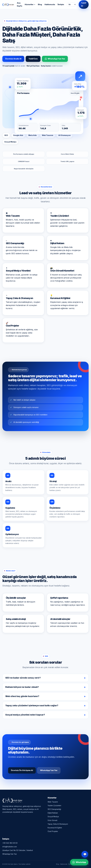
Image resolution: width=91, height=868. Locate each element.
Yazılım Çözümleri (54, 805)
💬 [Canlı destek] (85, 854)
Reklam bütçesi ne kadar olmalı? (22, 688)
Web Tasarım (53, 802)
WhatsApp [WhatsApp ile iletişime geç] (79, 862)
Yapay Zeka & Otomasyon (58, 824)
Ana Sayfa (19, 4)
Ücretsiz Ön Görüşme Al (22, 771)
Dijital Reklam (53, 813)
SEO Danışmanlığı (54, 809)
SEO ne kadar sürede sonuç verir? (23, 679)
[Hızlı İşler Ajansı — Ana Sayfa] (8, 5)
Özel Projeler (53, 831)
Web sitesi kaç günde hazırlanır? (22, 697)
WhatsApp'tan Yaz (55, 59)
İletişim (61, 4)
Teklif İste (33, 59)
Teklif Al (84, 4)
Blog (40, 4)
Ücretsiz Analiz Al (13, 59)
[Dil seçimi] (71, 5)
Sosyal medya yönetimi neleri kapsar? (25, 716)
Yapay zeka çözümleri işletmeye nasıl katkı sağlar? (32, 706)
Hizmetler (30, 4)
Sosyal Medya (53, 817)
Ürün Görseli (52, 820)
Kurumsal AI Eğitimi (55, 828)
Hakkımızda (50, 4)
